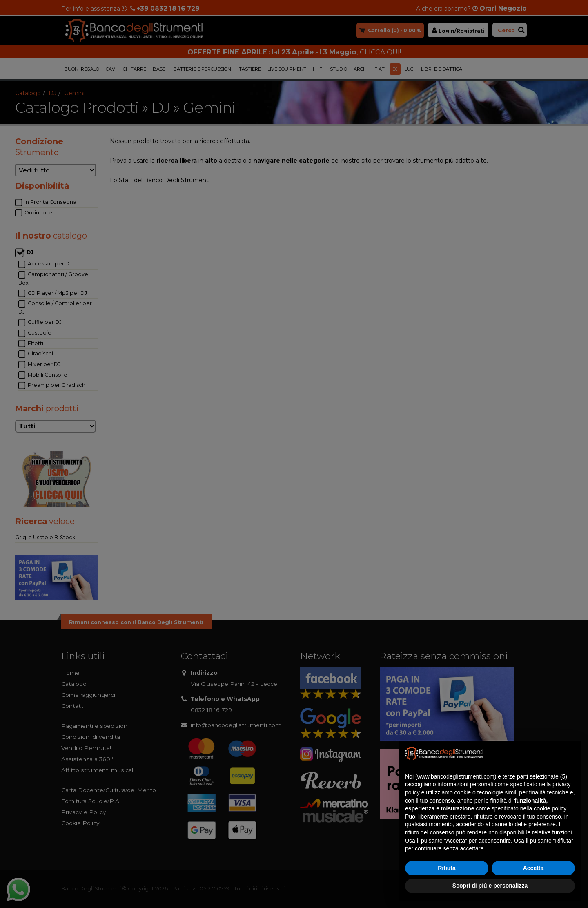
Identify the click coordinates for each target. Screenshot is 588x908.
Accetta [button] (533, 868)
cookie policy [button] (550, 808)
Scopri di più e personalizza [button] (490, 886)
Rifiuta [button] (447, 868)
